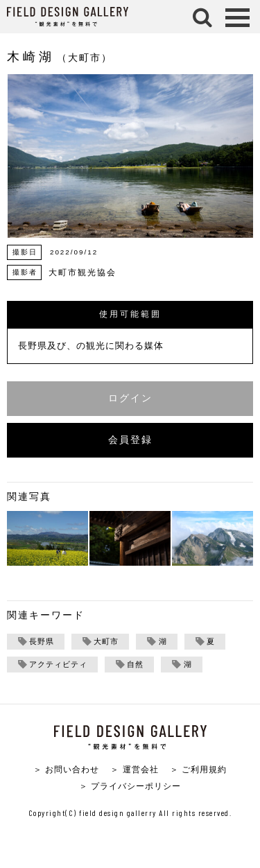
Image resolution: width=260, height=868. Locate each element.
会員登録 (130, 440)
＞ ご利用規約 (198, 769)
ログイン (130, 398)
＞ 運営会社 (134, 769)
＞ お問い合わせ (66, 769)
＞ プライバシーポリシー (130, 786)
